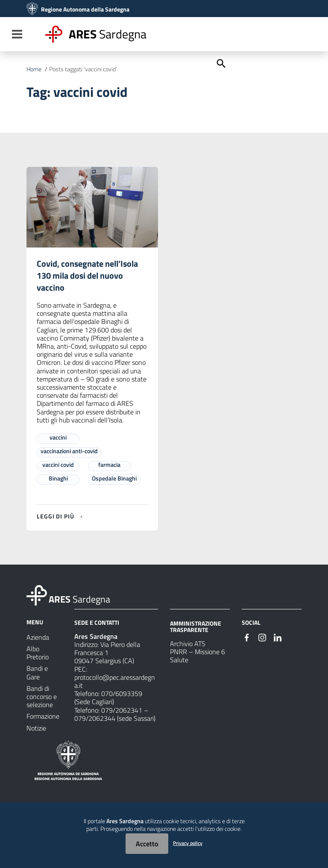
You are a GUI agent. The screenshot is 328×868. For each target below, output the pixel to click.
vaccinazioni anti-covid (69, 451)
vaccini (58, 437)
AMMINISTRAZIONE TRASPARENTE (196, 626)
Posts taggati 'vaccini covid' (83, 69)
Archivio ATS (188, 644)
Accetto (147, 844)
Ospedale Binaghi (114, 478)
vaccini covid (58, 465)
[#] (247, 637)
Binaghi (58, 478)
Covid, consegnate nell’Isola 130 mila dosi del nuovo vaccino (87, 275)
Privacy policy (188, 843)
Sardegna (108, 34)
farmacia (109, 465)
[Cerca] (220, 63)
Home (34, 69)
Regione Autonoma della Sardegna (85, 9)
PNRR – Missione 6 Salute (198, 656)
